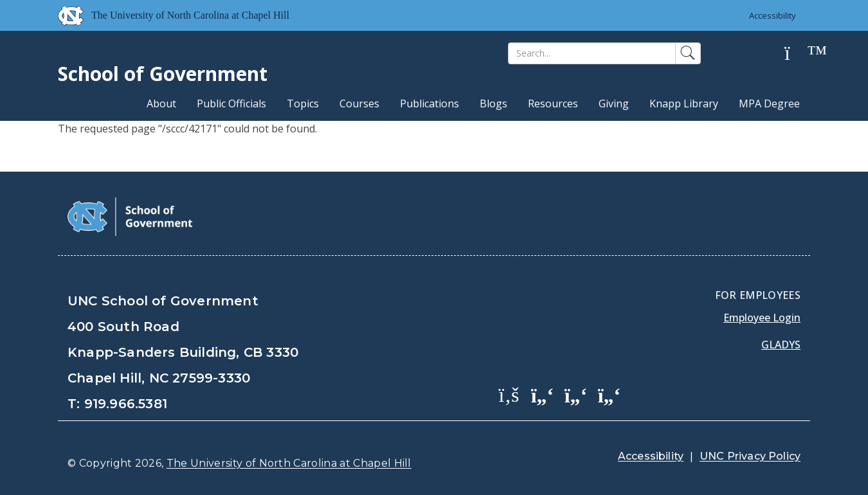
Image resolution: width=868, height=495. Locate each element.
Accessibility (772, 15)
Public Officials (231, 104)
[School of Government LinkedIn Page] (576, 394)
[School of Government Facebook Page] (509, 394)
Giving (614, 104)
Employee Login (762, 318)
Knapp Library (684, 104)
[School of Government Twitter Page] (543, 394)
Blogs (493, 104)
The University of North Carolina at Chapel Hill (289, 463)
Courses (359, 104)
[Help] (797, 54)
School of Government (163, 74)
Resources (553, 104)
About (161, 104)
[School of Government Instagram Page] (610, 394)
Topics (303, 104)
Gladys (781, 345)
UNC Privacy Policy (750, 456)
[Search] (592, 53)
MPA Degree (769, 104)
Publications (429, 104)
